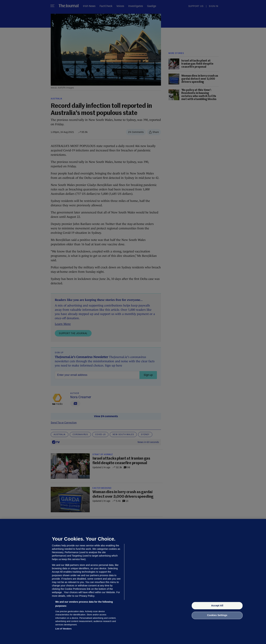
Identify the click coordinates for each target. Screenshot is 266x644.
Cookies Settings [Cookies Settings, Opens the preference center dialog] (217, 615)
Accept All (217, 606)
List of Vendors (63, 629)
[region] (133, 581)
